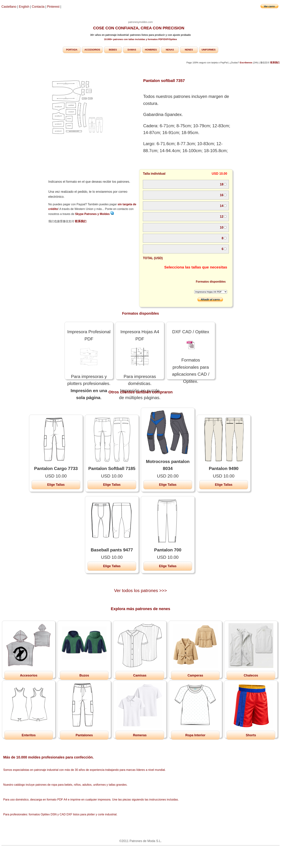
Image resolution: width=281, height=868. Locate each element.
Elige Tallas (56, 485)
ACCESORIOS (92, 50)
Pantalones (84, 735)
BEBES (113, 50)
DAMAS (132, 50)
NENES (189, 50)
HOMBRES (151, 50)
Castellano (9, 7)
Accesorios (29, 675)
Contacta (39, 7)
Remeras (140, 735)
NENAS (170, 50)
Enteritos (29, 735)
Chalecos (251, 675)
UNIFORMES (209, 50)
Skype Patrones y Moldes (95, 214)
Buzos (84, 675)
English (24, 7)
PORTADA (72, 50)
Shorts (251, 735)
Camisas (140, 675)
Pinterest (54, 7)
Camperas (195, 675)
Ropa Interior (195, 735)
